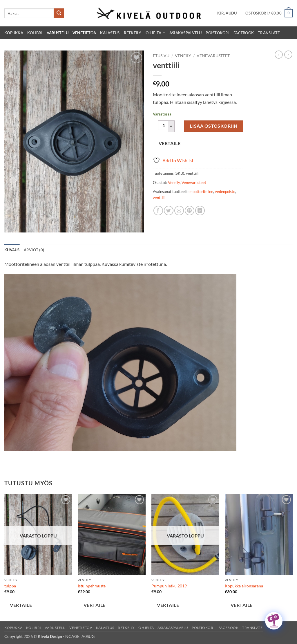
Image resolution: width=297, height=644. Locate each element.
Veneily (183, 56)
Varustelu (58, 33)
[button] (227, 13)
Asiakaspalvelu (186, 33)
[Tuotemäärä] (164, 125)
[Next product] (279, 55)
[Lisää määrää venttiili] (171, 126)
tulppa (10, 586)
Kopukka (14, 33)
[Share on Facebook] (158, 211)
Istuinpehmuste (92, 586)
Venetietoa (84, 33)
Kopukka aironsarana (244, 586)
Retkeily (133, 33)
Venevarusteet (213, 56)
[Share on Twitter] (169, 211)
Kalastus (110, 33)
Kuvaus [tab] (12, 250)
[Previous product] (288, 55)
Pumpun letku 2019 (169, 586)
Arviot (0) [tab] (34, 250)
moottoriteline (201, 192)
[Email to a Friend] (179, 211)
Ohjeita (155, 33)
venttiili (159, 198)
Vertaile (170, 143)
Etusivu (161, 56)
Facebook (244, 33)
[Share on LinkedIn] (200, 211)
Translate (269, 33)
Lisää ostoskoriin (214, 126)
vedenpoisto (225, 192)
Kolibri (35, 33)
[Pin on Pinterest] (190, 211)
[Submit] (59, 13)
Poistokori (218, 33)
